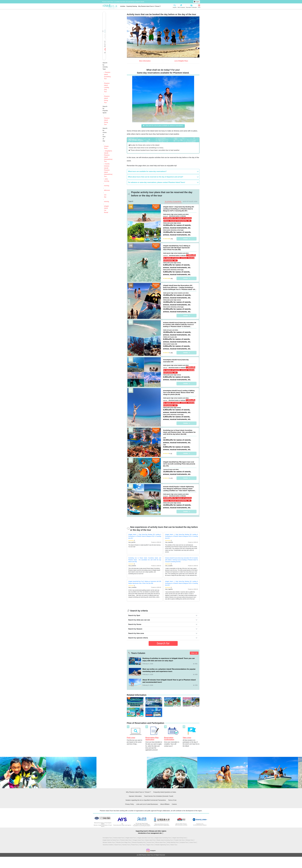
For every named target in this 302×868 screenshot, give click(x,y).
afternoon (107, 190)
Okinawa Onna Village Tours (123, 843)
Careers (174, 804)
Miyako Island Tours (150, 840)
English (197, 2)
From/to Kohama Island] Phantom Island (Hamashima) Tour (108, 170)
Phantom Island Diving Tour (107, 99)
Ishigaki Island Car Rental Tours (111, 840)
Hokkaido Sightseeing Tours (162, 845)
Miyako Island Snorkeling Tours (165, 840)
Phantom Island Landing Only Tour (107, 87)
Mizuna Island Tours (161, 843)
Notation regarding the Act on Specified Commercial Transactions (146, 800)
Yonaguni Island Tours (138, 840)
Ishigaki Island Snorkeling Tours (163, 838)
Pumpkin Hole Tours (179, 840)
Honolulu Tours (126, 845)
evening (106, 201)
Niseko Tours (174, 845)
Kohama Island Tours (119, 838)
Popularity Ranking (132, 6)
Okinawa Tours (190, 840)
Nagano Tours (150, 845)
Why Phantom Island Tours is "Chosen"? (149, 6)
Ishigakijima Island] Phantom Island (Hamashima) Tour (108, 156)
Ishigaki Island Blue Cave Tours (145, 838)
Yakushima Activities (108, 845)
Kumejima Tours (184, 843)
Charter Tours (106, 147)
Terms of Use (172, 800)
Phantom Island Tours (126, 840)
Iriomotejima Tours (107, 838)
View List (194, 653)
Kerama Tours (151, 843)
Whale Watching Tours (173, 843)
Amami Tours (193, 843)
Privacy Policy (130, 804)
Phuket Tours (135, 845)
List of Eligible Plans (181, 61)
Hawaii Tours (118, 845)
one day (105, 196)
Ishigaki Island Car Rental (106, 209)
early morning (107, 180)
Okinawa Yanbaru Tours (109, 843)
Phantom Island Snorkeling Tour (107, 75)
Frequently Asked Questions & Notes (165, 792)
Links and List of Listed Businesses (147, 804)
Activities (123, 6)
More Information (145, 61)
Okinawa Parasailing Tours (139, 843)
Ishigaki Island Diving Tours (179, 838)
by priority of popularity (173, 202)
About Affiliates (165, 804)
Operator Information (135, 796)
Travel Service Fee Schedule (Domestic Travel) (159, 796)
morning (107, 186)
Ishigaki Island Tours (131, 838)
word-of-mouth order (190, 202)
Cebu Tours (142, 845)
